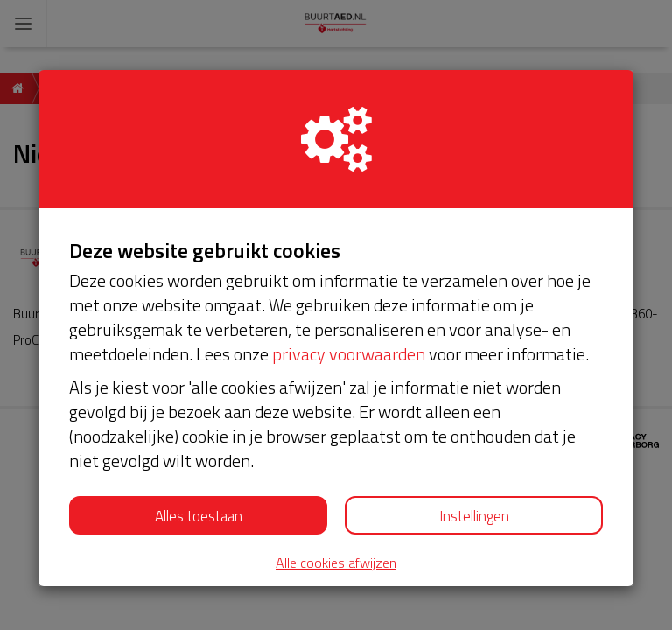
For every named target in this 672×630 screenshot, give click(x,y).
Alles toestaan (199, 516)
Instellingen (474, 516)
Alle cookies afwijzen (336, 563)
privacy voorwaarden (349, 354)
